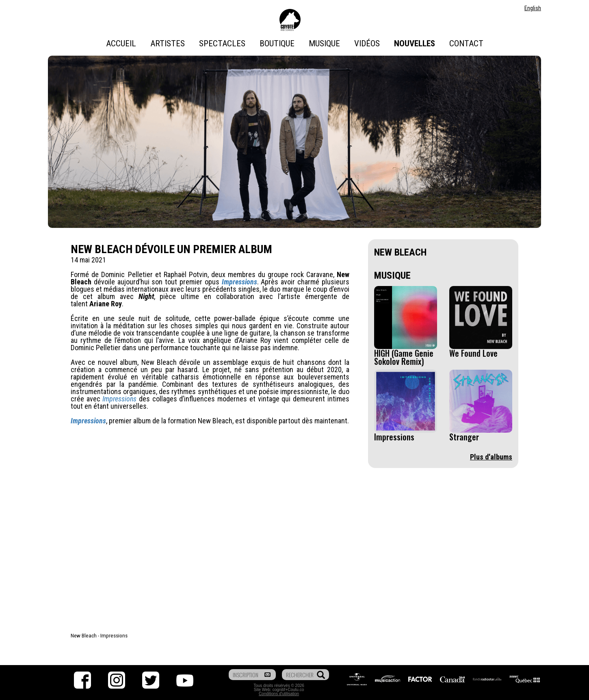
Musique (324, 43)
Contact (466, 43)
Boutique (277, 43)
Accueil (121, 43)
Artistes (168, 43)
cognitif (279, 690)
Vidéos (367, 43)
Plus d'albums (491, 457)
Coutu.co (296, 690)
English (533, 8)
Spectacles (222, 43)
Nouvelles (415, 43)
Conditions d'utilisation (279, 694)
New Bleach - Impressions (99, 635)
